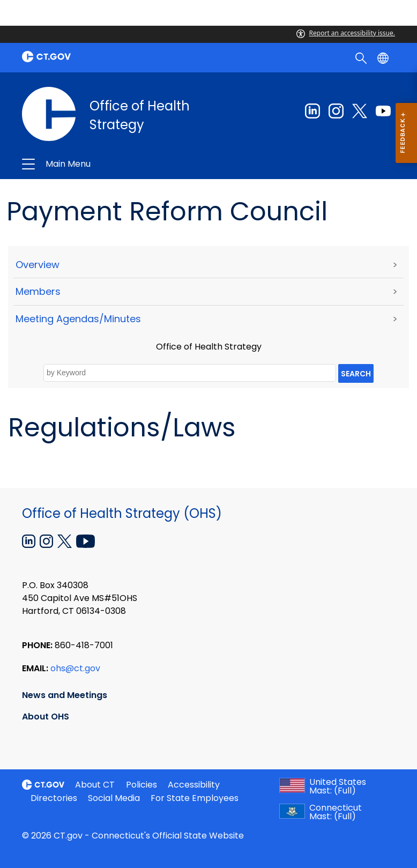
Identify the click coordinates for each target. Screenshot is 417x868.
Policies (142, 785)
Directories (54, 798)
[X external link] (66, 540)
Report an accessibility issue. (346, 33)
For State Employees (195, 798)
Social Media (114, 798)
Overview (38, 265)
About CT (95, 785)
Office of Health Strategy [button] (126, 164)
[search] (362, 57)
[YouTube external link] (85, 540)
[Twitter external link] (360, 111)
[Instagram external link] (336, 111)
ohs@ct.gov (75, 668)
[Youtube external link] (383, 111)
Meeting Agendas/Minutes (78, 319)
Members (38, 291)
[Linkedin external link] (312, 111)
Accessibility (194, 785)
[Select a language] (384, 57)
